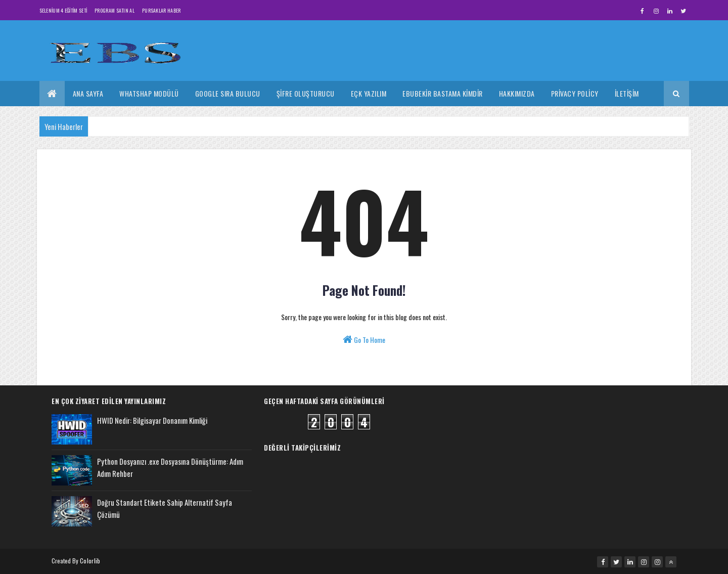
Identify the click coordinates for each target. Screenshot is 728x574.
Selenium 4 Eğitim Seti (63, 10)
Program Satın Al (115, 10)
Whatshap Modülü (149, 93)
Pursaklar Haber (162, 10)
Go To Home (364, 340)
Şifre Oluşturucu (306, 93)
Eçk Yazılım (369, 93)
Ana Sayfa (88, 93)
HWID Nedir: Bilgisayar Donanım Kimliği (152, 420)
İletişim (627, 93)
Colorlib (90, 561)
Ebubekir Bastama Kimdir (443, 93)
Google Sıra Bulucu (228, 93)
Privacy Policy (575, 93)
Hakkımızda (517, 93)
